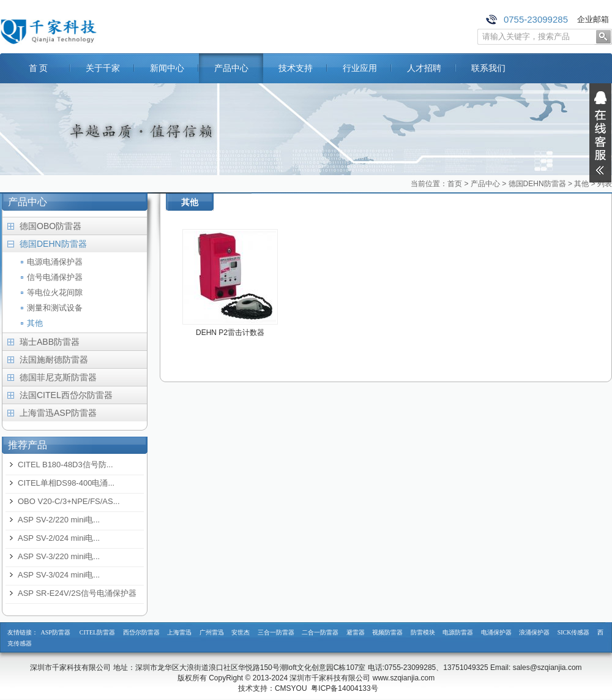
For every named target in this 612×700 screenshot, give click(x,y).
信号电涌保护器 (55, 277)
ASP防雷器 (56, 632)
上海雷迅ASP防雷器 (58, 413)
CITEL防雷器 (97, 632)
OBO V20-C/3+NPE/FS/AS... (69, 501)
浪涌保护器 (534, 632)
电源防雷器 (458, 632)
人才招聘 (424, 68)
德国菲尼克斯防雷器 (58, 377)
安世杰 (241, 632)
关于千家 (103, 68)
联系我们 (488, 68)
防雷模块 (423, 632)
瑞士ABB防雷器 (50, 342)
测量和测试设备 (55, 308)
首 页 (39, 68)
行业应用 (360, 68)
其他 (581, 184)
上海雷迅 (179, 632)
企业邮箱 (593, 19)
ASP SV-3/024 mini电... (59, 575)
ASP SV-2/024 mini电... (59, 538)
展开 (600, 133)
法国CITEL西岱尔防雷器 (66, 395)
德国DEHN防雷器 (537, 184)
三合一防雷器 (276, 632)
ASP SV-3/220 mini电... (59, 556)
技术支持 (296, 68)
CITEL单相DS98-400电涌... (66, 483)
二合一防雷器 (320, 632)
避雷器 (356, 632)
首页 (455, 184)
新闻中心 (167, 68)
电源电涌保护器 (55, 262)
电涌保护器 (496, 632)
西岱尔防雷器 (141, 632)
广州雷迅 (212, 632)
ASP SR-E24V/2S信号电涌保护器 (77, 593)
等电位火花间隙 (55, 292)
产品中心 (231, 68)
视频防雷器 (387, 632)
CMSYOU (291, 688)
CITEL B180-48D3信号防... (65, 465)
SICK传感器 (574, 632)
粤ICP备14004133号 (344, 688)
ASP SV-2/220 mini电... (59, 520)
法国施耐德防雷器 (54, 359)
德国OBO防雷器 (50, 226)
